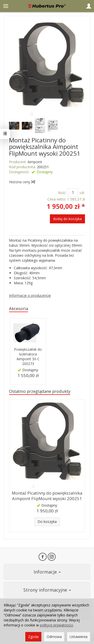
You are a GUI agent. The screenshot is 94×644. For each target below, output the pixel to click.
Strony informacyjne (47, 590)
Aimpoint (35, 162)
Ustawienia (79, 637)
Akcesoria (19, 308)
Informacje (47, 572)
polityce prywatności (56, 625)
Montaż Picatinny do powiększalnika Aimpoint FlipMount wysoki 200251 (47, 496)
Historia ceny (22, 182)
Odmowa (54, 637)
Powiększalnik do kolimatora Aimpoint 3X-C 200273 (28, 356)
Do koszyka (47, 522)
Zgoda (33, 637)
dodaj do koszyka (67, 219)
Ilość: (62, 193)
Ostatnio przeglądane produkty (40, 391)
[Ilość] (73, 193)
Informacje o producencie (30, 295)
